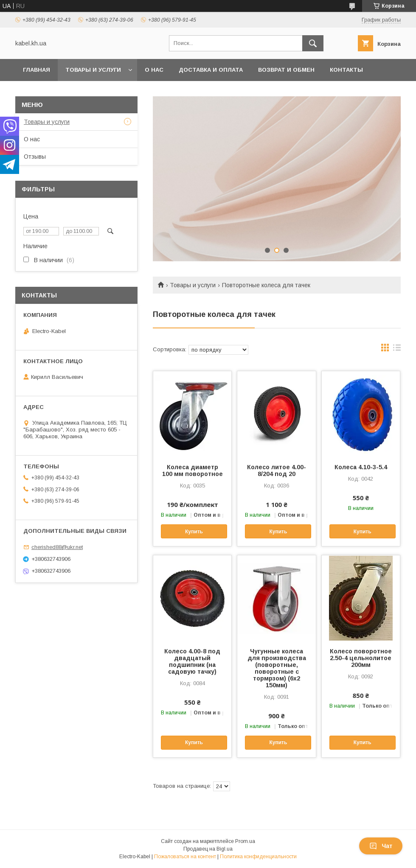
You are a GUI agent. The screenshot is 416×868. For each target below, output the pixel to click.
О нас (154, 70)
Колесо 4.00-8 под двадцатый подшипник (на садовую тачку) (192, 661)
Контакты (346, 70)
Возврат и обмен (286, 70)
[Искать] (313, 43)
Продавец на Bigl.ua (208, 849)
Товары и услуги (93, 70)
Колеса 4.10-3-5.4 (361, 467)
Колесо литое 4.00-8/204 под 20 (277, 470)
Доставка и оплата (211, 70)
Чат (381, 846)
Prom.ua (245, 841)
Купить (194, 532)
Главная (37, 70)
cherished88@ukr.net (57, 547)
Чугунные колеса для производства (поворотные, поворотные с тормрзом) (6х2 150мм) (277, 668)
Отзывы (35, 157)
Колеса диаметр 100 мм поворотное (193, 470)
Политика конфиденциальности (258, 857)
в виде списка (397, 350)
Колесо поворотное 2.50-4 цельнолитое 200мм (361, 658)
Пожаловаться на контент (185, 857)
